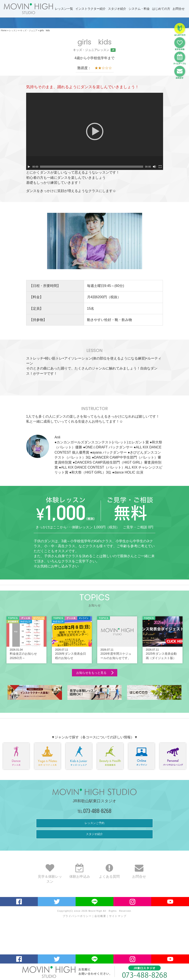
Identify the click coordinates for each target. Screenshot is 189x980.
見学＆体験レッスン (50, 876)
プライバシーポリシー (77, 916)
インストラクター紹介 (91, 9)
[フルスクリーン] (160, 167)
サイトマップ (118, 916)
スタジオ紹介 (117, 9)
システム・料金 (139, 9)
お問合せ (179, 9)
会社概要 (100, 916)
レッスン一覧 (64, 9)
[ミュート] (154, 167)
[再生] (29, 167)
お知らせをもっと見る (91, 673)
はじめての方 (161, 9)
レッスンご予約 (94, 823)
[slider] (92, 167)
